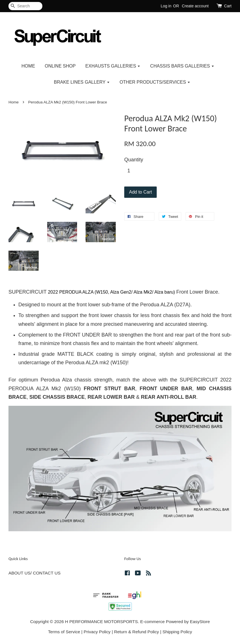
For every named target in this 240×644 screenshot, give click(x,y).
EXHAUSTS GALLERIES (113, 66)
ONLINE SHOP (60, 66)
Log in (166, 6)
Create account (195, 6)
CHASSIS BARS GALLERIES (182, 66)
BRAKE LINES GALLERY (82, 82)
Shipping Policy (177, 632)
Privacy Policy (97, 632)
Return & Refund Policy (137, 632)
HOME (28, 66)
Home (14, 102)
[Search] (25, 6)
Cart (228, 6)
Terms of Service (64, 632)
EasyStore (200, 622)
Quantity (134, 160)
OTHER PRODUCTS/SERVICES (155, 82)
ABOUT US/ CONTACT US (34, 573)
